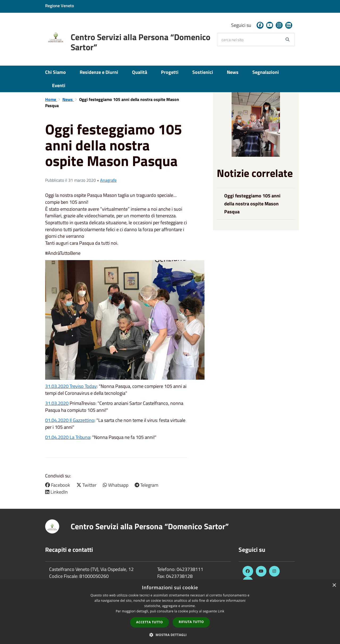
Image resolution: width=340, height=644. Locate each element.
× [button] (334, 585)
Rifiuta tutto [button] (191, 622)
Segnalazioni (266, 72)
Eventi (59, 85)
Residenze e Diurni (99, 72)
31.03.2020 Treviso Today (71, 386)
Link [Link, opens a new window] (221, 611)
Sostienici (203, 72)
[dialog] (170, 612)
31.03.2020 (57, 403)
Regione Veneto (59, 6)
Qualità (140, 72)
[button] (170, 635)
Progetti (170, 72)
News (233, 72)
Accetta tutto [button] (150, 622)
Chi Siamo (56, 72)
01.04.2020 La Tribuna (68, 437)
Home (51, 99)
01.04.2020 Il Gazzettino (70, 420)
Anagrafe (108, 180)
